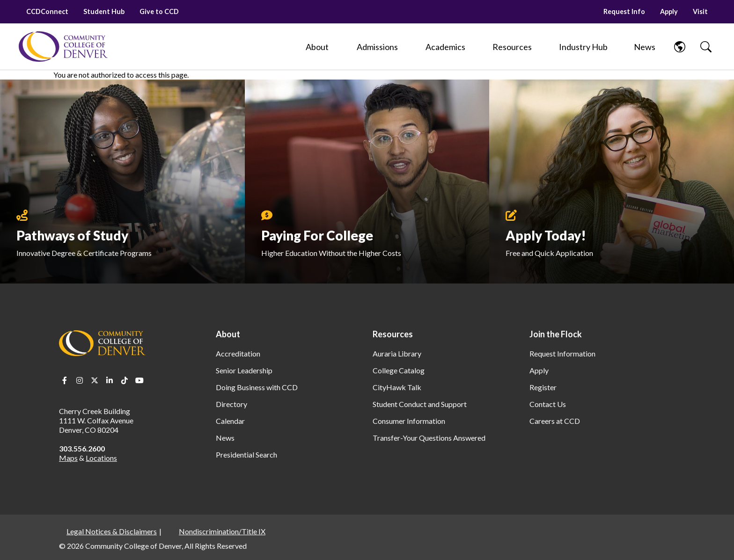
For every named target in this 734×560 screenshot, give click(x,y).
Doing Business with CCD (257, 387)
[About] (317, 47)
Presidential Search (246, 455)
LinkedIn (110, 380)
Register (543, 387)
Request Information (562, 353)
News (225, 438)
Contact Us (548, 404)
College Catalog (399, 370)
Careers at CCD (555, 421)
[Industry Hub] (583, 47)
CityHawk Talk (397, 387)
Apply (669, 11)
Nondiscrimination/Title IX (222, 531)
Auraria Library (397, 353)
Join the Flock (556, 334)
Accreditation (238, 353)
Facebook (65, 380)
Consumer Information (409, 421)
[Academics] (445, 47)
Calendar (230, 421)
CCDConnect (47, 11)
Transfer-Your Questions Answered (429, 438)
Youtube (139, 380)
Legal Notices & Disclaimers (112, 531)
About (228, 334)
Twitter (95, 380)
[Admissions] (377, 47)
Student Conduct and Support (420, 404)
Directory (231, 404)
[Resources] (512, 47)
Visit (700, 11)
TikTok (125, 380)
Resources (393, 334)
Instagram (80, 380)
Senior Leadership (244, 370)
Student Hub (104, 11)
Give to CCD (159, 11)
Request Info (624, 11)
